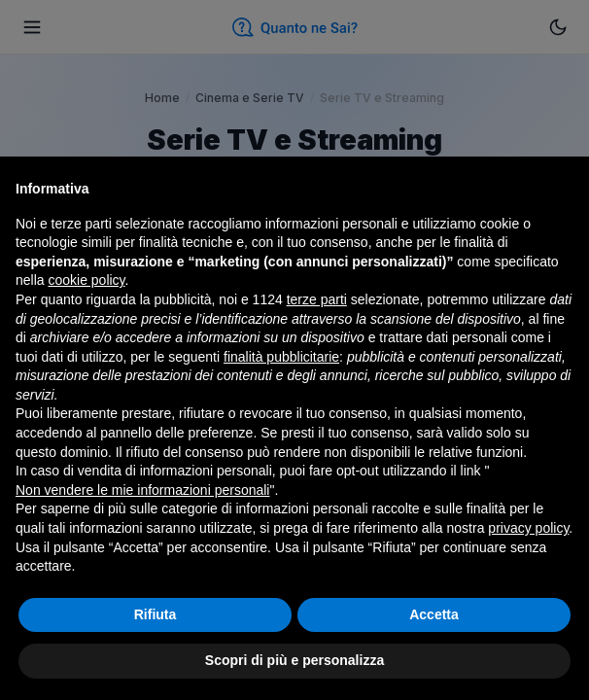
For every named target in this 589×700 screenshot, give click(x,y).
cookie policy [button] (86, 280)
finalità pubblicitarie (281, 357)
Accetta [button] (434, 614)
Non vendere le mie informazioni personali (142, 490)
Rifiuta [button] (156, 614)
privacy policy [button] (528, 528)
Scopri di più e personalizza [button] (294, 660)
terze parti (317, 299)
